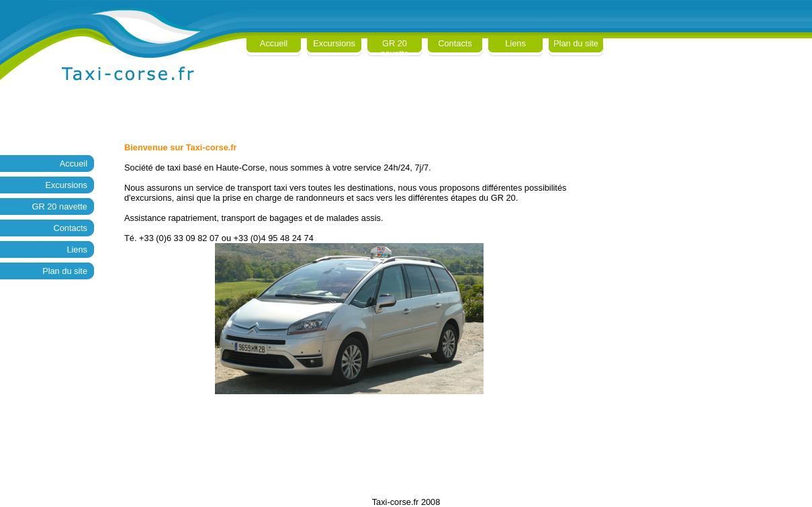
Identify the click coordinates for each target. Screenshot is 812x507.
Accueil (274, 43)
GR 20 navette (395, 48)
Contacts (455, 43)
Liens (515, 43)
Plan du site (576, 43)
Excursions (334, 43)
